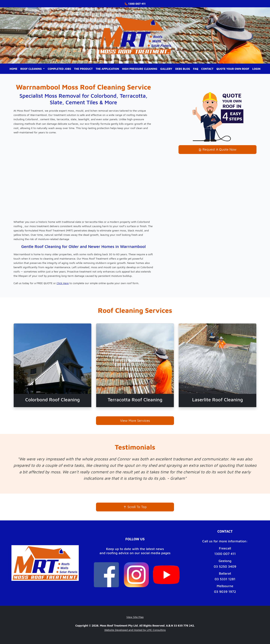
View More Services (135, 421)
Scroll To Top (135, 507)
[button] (32, 69)
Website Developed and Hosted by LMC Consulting (135, 630)
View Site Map (135, 617)
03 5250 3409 (225, 566)
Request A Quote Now (217, 149)
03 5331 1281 (225, 579)
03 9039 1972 (225, 592)
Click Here (63, 283)
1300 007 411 (225, 554)
